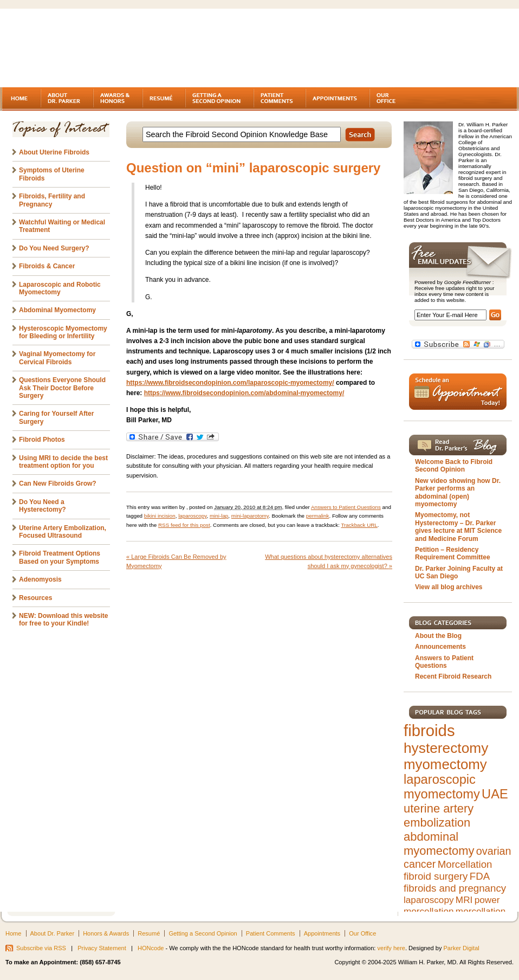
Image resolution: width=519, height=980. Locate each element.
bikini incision (160, 516)
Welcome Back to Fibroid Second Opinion (454, 466)
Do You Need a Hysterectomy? (43, 506)
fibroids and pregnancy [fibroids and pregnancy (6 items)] (455, 888)
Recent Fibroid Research (453, 676)
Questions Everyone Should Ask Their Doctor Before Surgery (62, 388)
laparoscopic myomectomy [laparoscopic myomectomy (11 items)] (442, 787)
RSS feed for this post (184, 525)
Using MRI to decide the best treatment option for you (63, 462)
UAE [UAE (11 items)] (495, 794)
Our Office (362, 933)
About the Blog (438, 636)
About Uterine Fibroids (54, 152)
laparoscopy (192, 516)
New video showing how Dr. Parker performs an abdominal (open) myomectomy (458, 492)
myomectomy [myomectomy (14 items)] (445, 764)
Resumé (149, 933)
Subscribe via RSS (41, 948)
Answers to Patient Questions (346, 507)
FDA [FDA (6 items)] (480, 876)
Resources (35, 598)
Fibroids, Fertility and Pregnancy (52, 200)
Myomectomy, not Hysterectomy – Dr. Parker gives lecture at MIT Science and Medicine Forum (458, 527)
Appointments (322, 933)
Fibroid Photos (42, 440)
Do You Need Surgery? (54, 248)
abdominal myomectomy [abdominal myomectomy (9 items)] (439, 844)
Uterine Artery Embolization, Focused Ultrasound (63, 532)
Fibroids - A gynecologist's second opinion (94, 49)
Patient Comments (271, 933)
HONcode (151, 948)
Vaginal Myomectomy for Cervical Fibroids (57, 358)
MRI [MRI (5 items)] (464, 900)
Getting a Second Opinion (203, 933)
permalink (318, 516)
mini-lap (219, 516)
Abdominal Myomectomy (57, 310)
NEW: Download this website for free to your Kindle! (63, 620)
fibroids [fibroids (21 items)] (429, 730)
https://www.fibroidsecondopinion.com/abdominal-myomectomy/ (244, 393)
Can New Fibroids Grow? (58, 483)
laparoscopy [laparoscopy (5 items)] (429, 900)
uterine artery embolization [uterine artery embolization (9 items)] (439, 815)
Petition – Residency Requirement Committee (453, 553)
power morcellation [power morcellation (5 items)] (452, 905)
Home (13, 933)
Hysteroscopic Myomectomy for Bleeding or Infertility (63, 332)
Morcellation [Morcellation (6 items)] (465, 864)
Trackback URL (359, 525)
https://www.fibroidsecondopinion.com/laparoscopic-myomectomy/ (230, 383)
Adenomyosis (40, 579)
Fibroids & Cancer (47, 266)
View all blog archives (449, 587)
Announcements (440, 647)
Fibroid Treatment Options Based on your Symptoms (60, 557)
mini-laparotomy (250, 516)
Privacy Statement (102, 948)
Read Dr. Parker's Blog (458, 445)
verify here (391, 948)
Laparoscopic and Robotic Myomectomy (60, 288)
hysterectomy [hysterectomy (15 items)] (446, 748)
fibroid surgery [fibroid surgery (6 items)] (436, 876)
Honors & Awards (106, 933)
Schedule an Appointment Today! (458, 392)
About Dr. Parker (53, 933)
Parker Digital (462, 948)
